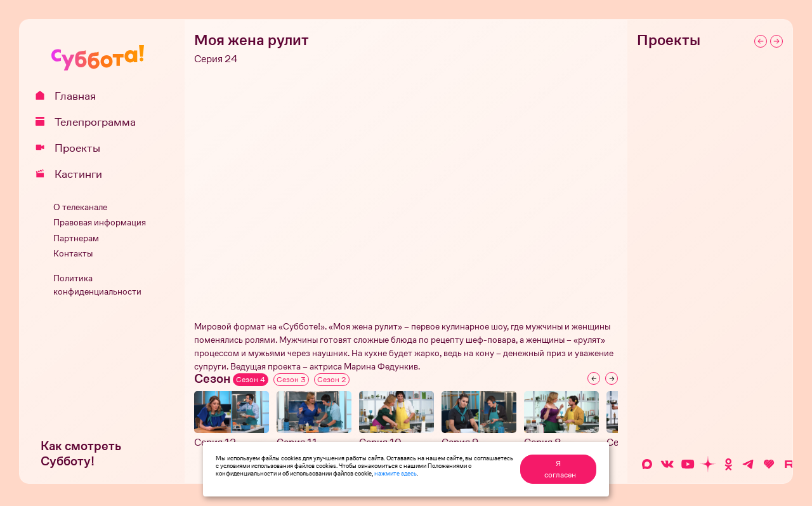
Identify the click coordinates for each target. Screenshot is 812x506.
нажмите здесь (396, 473)
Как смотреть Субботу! (81, 454)
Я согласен (560, 469)
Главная (70, 96)
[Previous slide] (594, 378)
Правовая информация (100, 223)
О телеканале (80, 207)
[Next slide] (612, 378)
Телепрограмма (90, 122)
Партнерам (76, 238)
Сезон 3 (291, 380)
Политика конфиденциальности (97, 285)
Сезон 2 (332, 380)
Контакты (73, 254)
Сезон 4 (251, 380)
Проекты (72, 148)
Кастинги (73, 174)
